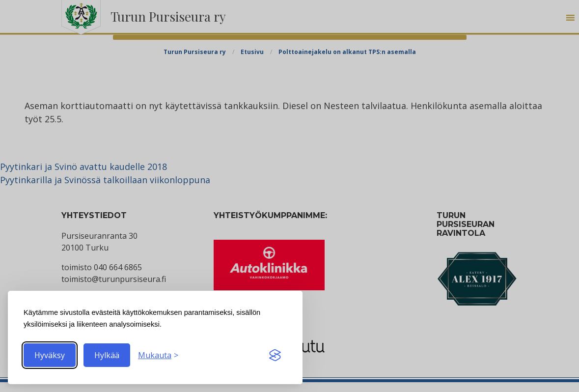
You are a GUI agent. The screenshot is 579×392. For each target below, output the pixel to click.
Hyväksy (50, 355)
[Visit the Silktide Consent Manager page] (275, 355)
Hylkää (107, 355)
